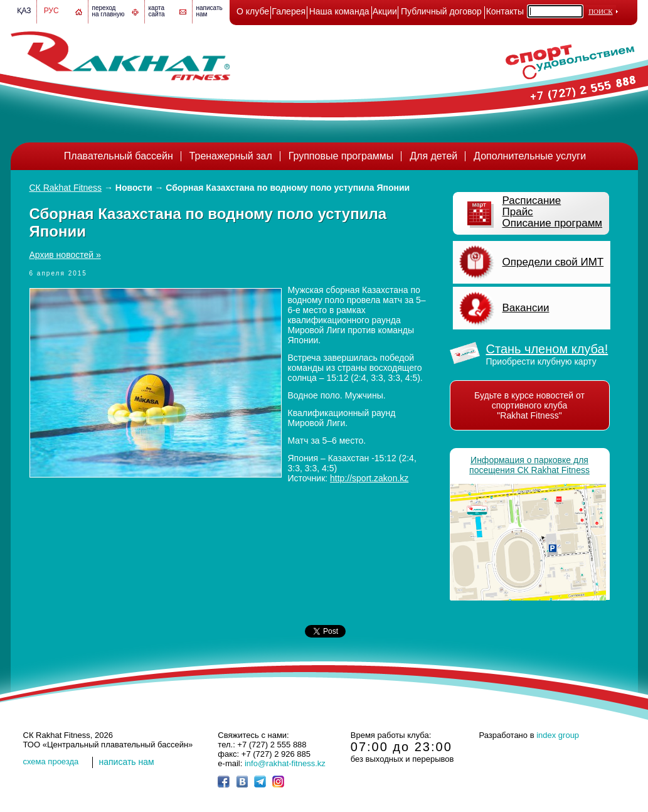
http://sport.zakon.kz (369, 478)
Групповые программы (341, 156)
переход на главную (109, 11)
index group (558, 735)
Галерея (289, 11)
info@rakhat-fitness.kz (285, 763)
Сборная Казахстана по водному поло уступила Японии (288, 188)
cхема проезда (51, 761)
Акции (385, 11)
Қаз (24, 11)
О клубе (253, 11)
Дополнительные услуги (530, 156)
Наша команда (339, 11)
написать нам (127, 762)
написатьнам (210, 11)
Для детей (433, 156)
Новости (134, 188)
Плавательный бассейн (119, 156)
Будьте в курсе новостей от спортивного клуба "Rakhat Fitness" (529, 405)
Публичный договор (441, 11)
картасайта (157, 11)
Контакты (505, 11)
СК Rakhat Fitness (66, 188)
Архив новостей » (65, 255)
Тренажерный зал (231, 156)
